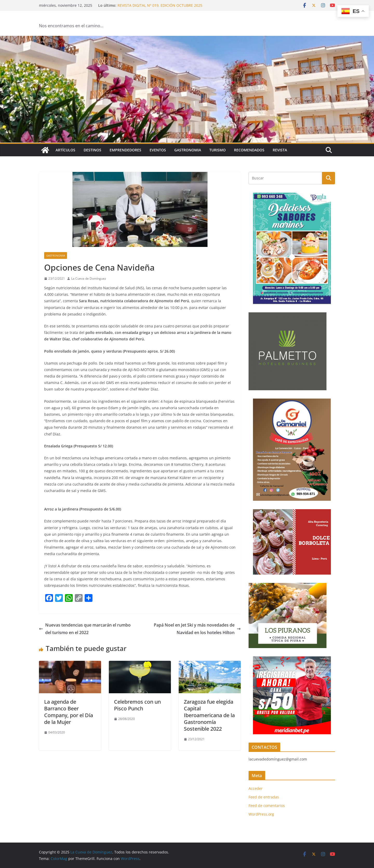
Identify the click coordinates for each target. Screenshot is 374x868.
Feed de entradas (264, 797)
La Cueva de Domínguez (89, 278)
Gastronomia (188, 150)
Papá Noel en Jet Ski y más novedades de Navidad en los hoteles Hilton (197, 629)
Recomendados (249, 150)
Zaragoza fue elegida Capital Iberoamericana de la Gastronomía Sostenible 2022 (209, 715)
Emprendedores (125, 150)
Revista (280, 150)
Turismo (218, 150)
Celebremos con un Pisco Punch (137, 705)
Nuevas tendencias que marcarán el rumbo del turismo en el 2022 (85, 629)
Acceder (256, 788)
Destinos (92, 150)
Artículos (65, 150)
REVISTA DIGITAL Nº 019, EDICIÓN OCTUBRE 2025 (160, 5)
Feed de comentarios (267, 806)
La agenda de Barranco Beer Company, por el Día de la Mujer (69, 712)
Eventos (158, 150)
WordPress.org (261, 814)
